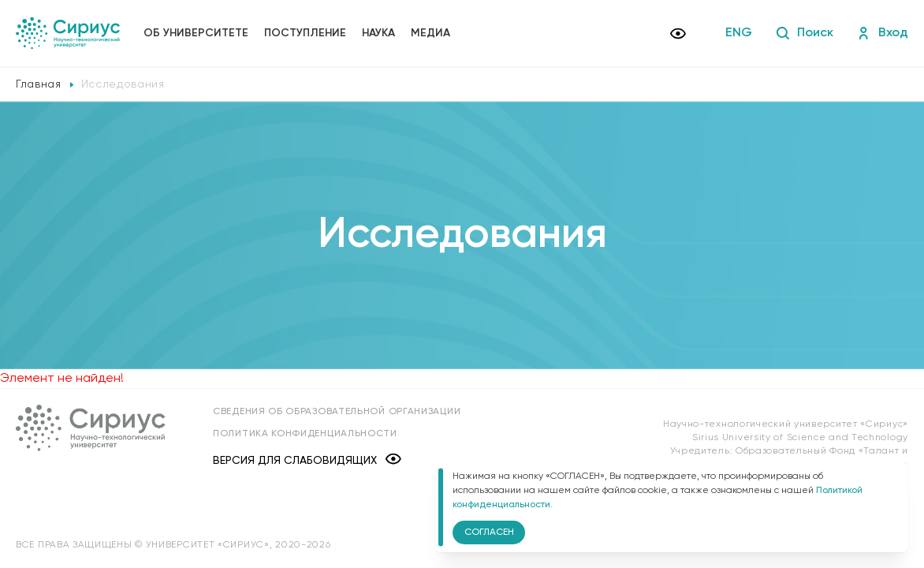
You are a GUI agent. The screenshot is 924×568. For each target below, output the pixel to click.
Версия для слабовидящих (307, 460)
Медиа (430, 33)
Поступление (305, 33)
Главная (39, 84)
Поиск (805, 33)
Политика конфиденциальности (305, 434)
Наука (378, 33)
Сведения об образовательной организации (337, 412)
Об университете (196, 33)
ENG (739, 33)
